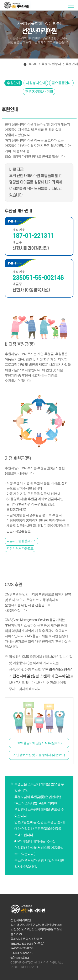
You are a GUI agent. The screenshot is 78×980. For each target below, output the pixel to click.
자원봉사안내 (36, 83)
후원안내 (13, 83)
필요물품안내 (61, 83)
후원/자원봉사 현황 (39, 92)
